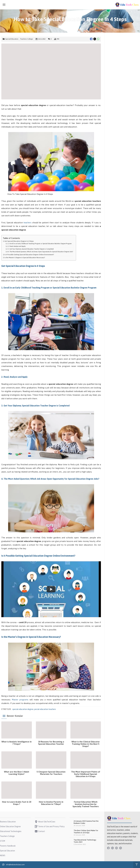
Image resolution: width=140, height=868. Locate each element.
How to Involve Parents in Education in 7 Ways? (51, 803)
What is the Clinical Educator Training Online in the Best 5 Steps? (86, 744)
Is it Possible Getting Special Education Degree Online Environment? (29, 255)
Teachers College (26, 39)
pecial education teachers (45, 709)
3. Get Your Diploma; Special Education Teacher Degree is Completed (31, 249)
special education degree (23, 709)
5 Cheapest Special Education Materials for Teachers (51, 773)
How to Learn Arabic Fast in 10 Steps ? (17, 803)
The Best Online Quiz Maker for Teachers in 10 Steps (86, 832)
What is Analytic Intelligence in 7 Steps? (17, 743)
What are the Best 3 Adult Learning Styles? (17, 773)
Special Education (75, 25)
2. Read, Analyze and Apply (17, 246)
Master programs (20, 700)
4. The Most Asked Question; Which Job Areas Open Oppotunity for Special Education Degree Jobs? (41, 252)
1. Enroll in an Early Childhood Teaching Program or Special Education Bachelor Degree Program (40, 244)
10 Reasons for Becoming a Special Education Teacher (51, 743)
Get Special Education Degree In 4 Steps (19, 241)
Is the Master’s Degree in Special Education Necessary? (25, 257)
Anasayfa (62, 25)
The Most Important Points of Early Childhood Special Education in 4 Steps (86, 774)
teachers (27, 223)
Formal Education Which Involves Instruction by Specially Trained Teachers (86, 804)
